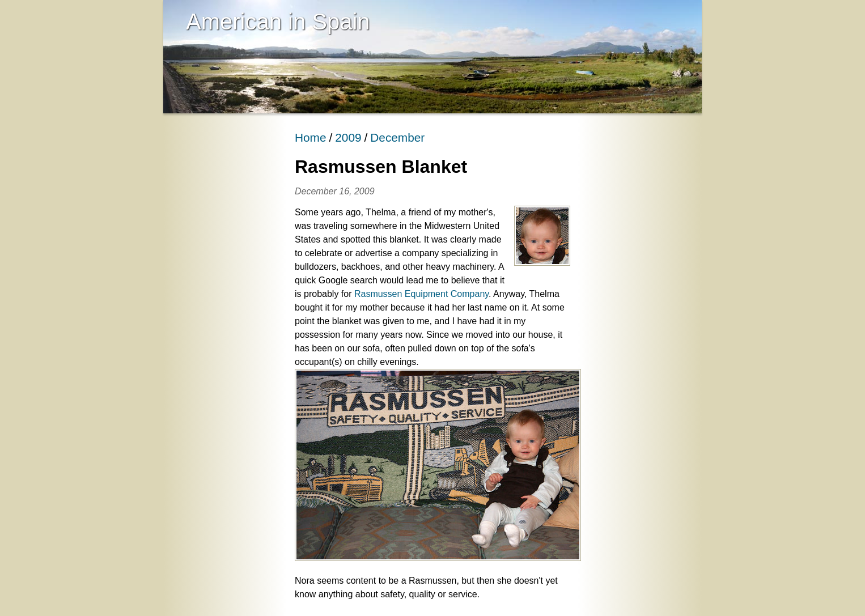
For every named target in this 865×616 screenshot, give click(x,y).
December (397, 137)
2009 (348, 137)
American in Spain (278, 22)
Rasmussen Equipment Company (421, 294)
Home (310, 137)
